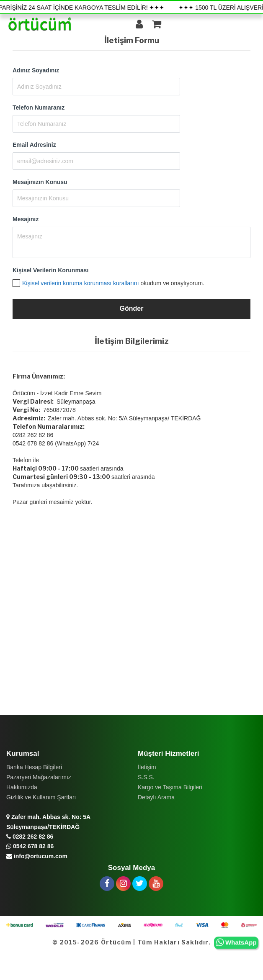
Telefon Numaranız (39, 107)
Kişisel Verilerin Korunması (50, 270)
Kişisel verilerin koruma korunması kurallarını (81, 283)
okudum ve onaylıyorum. (113, 283)
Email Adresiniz (34, 145)
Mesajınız (26, 219)
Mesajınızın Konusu (40, 182)
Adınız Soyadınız (36, 70)
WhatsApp (236, 943)
